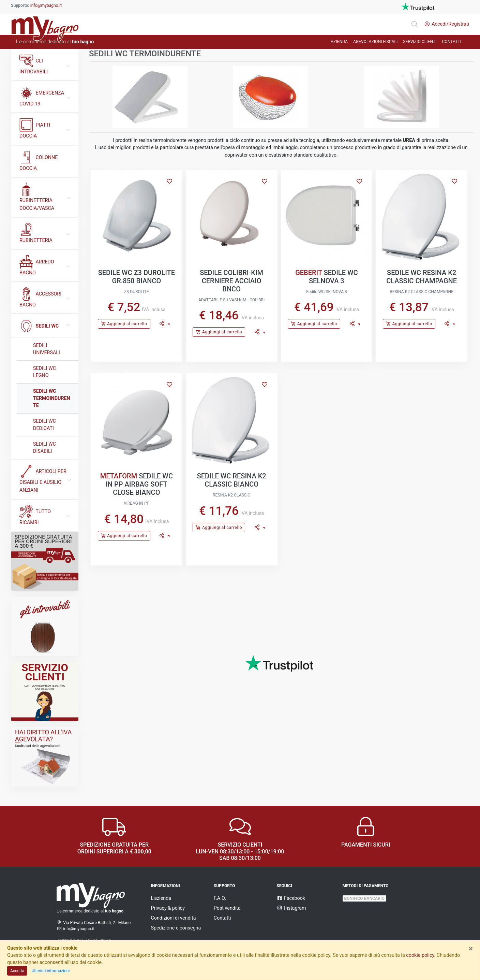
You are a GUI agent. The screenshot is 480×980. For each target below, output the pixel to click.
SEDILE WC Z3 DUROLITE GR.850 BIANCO (137, 277)
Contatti (222, 918)
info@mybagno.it (46, 5)
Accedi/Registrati (447, 24)
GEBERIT (309, 273)
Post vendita (227, 908)
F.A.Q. (220, 898)
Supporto (224, 886)
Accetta (17, 971)
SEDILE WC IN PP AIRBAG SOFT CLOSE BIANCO (139, 484)
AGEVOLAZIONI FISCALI (375, 42)
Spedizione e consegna (176, 928)
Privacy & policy (168, 908)
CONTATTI (452, 42)
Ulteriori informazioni (51, 971)
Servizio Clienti (420, 42)
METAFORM (119, 476)
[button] (165, 324)
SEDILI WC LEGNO (44, 372)
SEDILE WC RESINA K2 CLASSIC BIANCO (232, 480)
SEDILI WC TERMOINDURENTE (52, 398)
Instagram (291, 908)
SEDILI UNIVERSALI (47, 349)
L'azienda (161, 898)
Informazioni (166, 886)
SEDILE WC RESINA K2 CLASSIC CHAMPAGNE (422, 277)
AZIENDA (339, 42)
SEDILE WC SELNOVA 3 (333, 277)
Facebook (291, 898)
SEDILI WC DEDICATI (44, 425)
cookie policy (420, 955)
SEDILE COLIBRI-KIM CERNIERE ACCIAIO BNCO (231, 281)
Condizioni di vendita (174, 918)
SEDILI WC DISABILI (44, 448)
